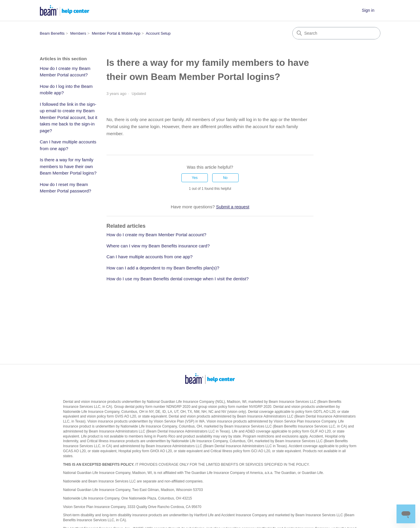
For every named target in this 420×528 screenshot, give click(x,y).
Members (78, 33)
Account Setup (158, 33)
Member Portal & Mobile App (116, 33)
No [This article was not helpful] (225, 178)
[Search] (336, 33)
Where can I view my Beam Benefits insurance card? (158, 246)
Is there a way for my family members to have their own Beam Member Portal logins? (68, 166)
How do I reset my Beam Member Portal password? (66, 188)
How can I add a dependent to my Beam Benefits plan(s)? (163, 268)
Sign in (368, 10)
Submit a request (233, 207)
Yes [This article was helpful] (195, 178)
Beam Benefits (52, 33)
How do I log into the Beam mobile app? (66, 90)
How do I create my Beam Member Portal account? (65, 72)
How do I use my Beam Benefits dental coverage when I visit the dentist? (178, 279)
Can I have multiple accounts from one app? (68, 145)
